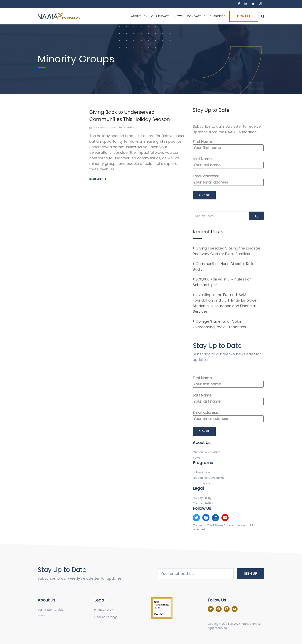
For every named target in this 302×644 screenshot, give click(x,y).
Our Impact (161, 16)
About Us (139, 16)
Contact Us (196, 16)
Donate (244, 16)
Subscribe (217, 16)
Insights (128, 127)
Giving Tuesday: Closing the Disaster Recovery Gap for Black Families (227, 251)
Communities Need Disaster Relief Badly (224, 266)
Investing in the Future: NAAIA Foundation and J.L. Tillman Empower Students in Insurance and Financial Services (225, 303)
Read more (97, 179)
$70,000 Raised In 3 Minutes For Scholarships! (222, 282)
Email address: (228, 180)
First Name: (228, 145)
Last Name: (228, 162)
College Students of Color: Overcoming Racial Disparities (219, 324)
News (179, 16)
